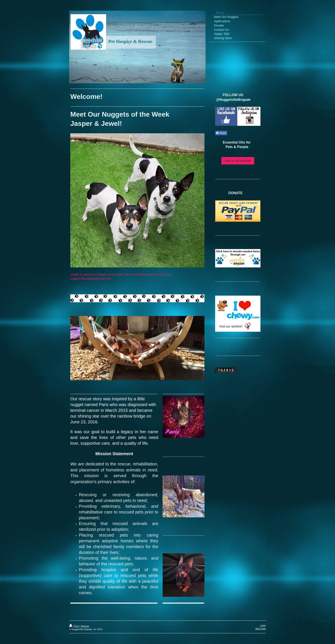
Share (221, 133)
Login (263, 625)
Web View (261, 629)
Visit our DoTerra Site (238, 161)
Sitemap (85, 626)
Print (74, 626)
